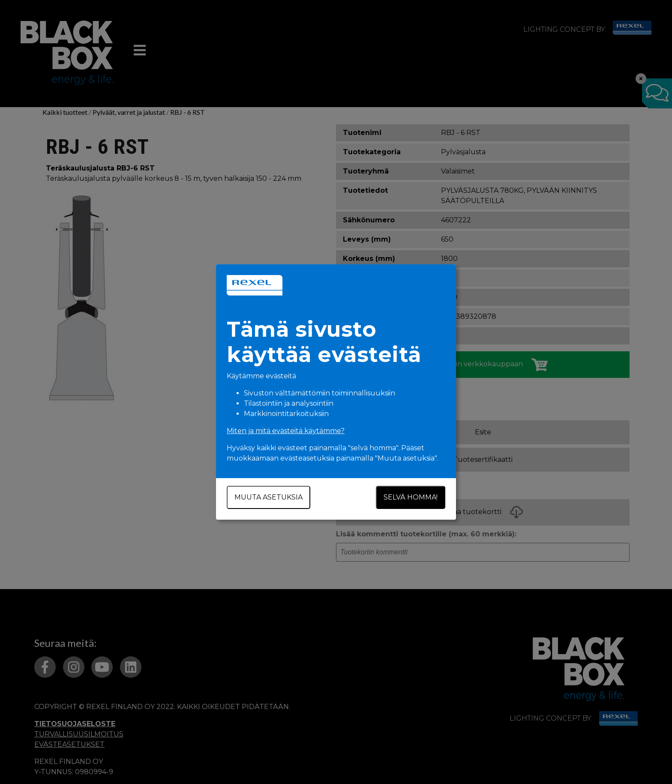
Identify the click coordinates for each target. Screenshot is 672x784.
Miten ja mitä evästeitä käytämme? (286, 431)
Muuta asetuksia (268, 497)
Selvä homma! (411, 497)
